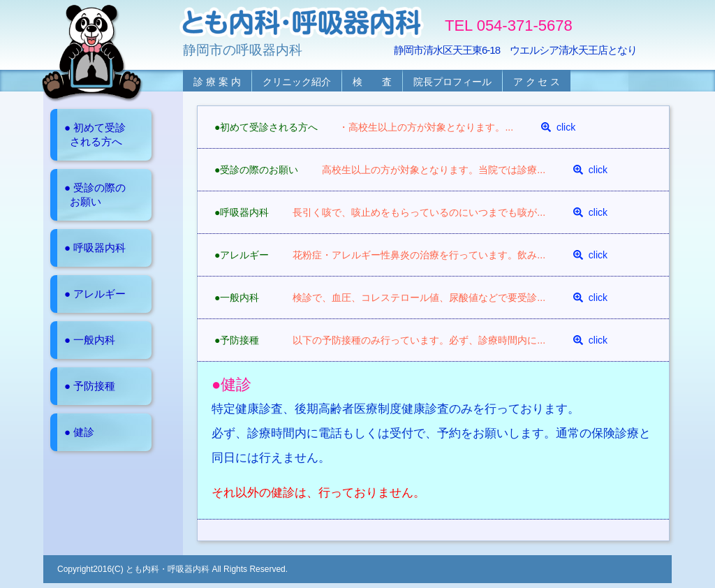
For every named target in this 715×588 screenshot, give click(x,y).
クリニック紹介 (297, 82)
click (558, 127)
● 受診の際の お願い (95, 194)
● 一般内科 (90, 340)
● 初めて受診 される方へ (95, 134)
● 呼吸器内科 (95, 248)
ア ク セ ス (537, 82)
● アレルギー (95, 294)
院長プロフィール (452, 82)
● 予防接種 (90, 386)
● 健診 (79, 432)
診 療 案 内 (217, 82)
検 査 (372, 82)
